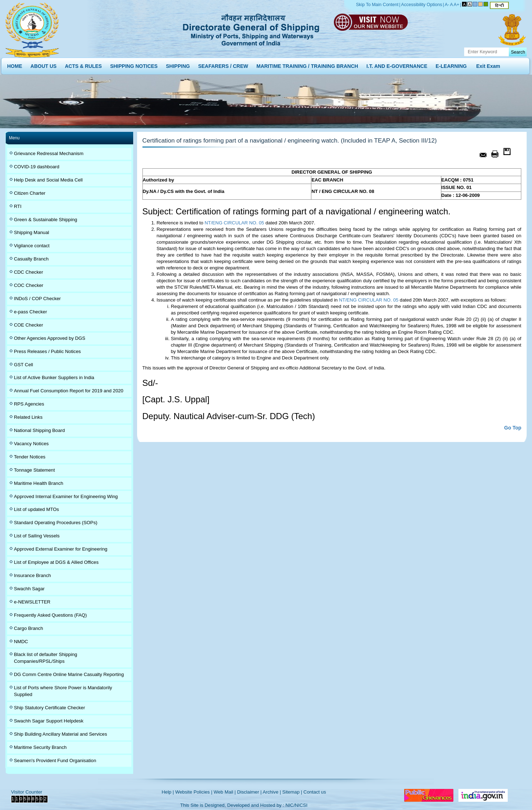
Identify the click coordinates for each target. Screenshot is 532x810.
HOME (15, 64)
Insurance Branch (32, 575)
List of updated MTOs (36, 509)
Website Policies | (194, 792)
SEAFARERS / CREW (223, 64)
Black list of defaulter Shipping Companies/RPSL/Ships (46, 658)
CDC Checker (29, 272)
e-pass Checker (31, 312)
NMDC (21, 642)
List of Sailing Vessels (37, 536)
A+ (457, 5)
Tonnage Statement (34, 470)
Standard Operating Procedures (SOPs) (56, 523)
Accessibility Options (421, 5)
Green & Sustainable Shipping (46, 220)
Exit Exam (488, 64)
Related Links (28, 417)
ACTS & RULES (83, 64)
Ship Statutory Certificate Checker (49, 708)
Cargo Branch (29, 628)
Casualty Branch (31, 259)
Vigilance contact (32, 246)
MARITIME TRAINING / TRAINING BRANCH (307, 64)
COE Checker (29, 325)
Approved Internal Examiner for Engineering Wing (66, 496)
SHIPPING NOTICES (134, 64)
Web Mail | (225, 792)
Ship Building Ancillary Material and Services (61, 734)
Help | (168, 792)
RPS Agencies (29, 404)
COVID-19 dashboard (37, 167)
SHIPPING (178, 64)
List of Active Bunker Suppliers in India (54, 377)
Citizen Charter (30, 193)
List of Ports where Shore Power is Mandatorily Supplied (63, 691)
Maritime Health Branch (39, 483)
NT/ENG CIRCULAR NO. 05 (234, 223)
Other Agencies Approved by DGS (50, 338)
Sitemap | (292, 792)
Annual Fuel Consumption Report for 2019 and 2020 (69, 391)
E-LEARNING (451, 64)
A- (447, 5)
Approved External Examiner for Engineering (61, 549)
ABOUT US (43, 64)
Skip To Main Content (377, 5)
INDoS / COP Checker (37, 299)
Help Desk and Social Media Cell (48, 180)
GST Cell (23, 365)
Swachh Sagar (29, 589)
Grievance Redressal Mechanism (49, 153)
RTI (18, 206)
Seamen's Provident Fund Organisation (55, 761)
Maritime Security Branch (40, 747)
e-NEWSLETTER (32, 602)
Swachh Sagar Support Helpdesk (49, 721)
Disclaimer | (249, 792)
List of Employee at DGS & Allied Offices (56, 562)
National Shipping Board (39, 430)
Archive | (272, 792)
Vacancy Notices (31, 444)
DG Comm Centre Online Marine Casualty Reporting (69, 674)
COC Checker (29, 285)
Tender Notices (30, 457)
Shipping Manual (31, 232)
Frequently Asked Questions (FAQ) (50, 615)
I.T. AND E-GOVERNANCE (397, 64)
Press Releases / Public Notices (47, 351)
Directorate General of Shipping (252, 29)
